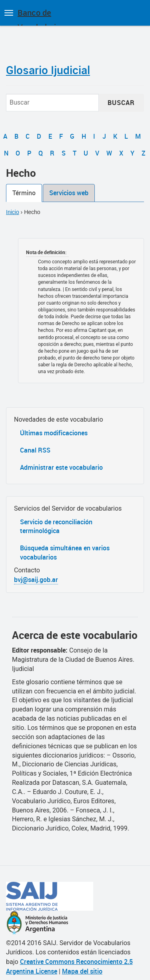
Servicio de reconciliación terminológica (56, 526)
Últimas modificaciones (54, 433)
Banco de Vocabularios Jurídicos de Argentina (41, 16)
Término (24, 193)
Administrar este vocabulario (61, 467)
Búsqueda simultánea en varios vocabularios (65, 553)
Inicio (13, 212)
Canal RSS (35, 450)
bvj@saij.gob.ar (36, 580)
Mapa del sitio (82, 971)
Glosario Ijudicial (48, 70)
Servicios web (69, 193)
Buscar (121, 103)
